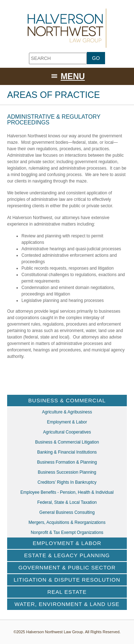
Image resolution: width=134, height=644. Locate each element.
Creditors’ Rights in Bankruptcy (67, 482)
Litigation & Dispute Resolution (67, 580)
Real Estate (67, 592)
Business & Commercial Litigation (67, 442)
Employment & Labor (67, 422)
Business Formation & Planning (67, 462)
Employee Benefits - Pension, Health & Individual (67, 492)
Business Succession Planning (67, 472)
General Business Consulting (67, 512)
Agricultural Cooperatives (67, 432)
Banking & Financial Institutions (67, 452)
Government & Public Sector (67, 567)
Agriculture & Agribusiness (67, 412)
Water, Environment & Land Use (67, 604)
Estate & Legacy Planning (67, 555)
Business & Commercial (67, 400)
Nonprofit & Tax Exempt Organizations (67, 532)
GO (96, 58)
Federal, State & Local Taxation (67, 502)
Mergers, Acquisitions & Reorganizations (67, 522)
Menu (73, 76)
